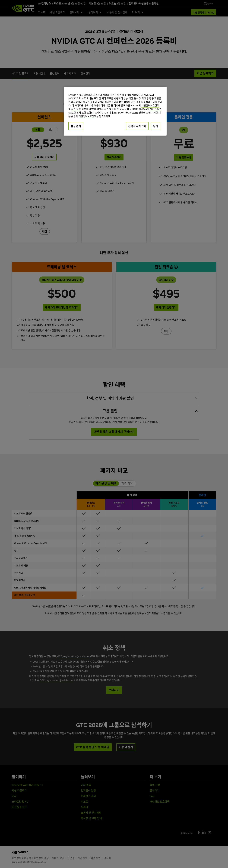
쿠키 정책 (76, 109)
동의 (155, 126)
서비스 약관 (156, 109)
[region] (115, 111)
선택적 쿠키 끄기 (137, 126)
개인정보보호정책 (150, 106)
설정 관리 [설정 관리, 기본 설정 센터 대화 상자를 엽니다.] (76, 126)
